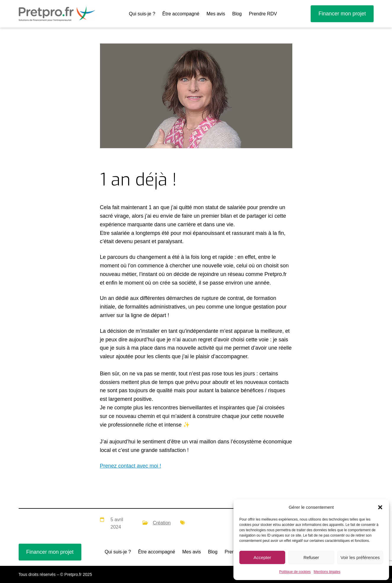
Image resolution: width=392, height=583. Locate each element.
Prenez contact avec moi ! (131, 466)
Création (162, 523)
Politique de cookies (295, 572)
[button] (380, 507)
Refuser (311, 557)
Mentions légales (327, 572)
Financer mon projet (342, 14)
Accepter (262, 557)
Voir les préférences (360, 557)
